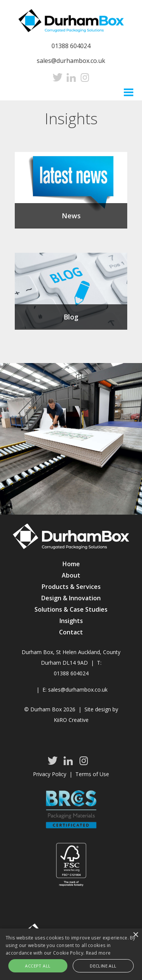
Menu (129, 92)
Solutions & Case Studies (71, 609)
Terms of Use (92, 774)
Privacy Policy (50, 774)
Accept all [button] (38, 966)
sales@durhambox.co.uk (71, 61)
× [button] (135, 935)
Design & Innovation (71, 598)
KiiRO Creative (71, 720)
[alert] (71, 954)
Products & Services (71, 587)
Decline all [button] (103, 966)
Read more (98, 953)
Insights (71, 621)
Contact (71, 632)
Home (71, 564)
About (71, 575)
